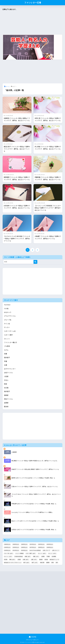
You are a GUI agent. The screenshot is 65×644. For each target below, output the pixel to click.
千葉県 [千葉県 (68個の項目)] (48, 557)
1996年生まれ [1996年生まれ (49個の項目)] (24, 547)
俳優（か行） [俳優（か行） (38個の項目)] (36, 557)
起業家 (6, 403)
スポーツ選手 (8, 335)
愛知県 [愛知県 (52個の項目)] (41, 560)
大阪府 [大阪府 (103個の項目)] (19, 560)
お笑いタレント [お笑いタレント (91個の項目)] (56, 550)
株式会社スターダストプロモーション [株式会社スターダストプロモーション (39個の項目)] (13, 563)
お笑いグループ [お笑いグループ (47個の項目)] (46, 550)
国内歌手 (7, 358)
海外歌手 (7, 392)
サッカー (7, 327)
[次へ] (37, 250)
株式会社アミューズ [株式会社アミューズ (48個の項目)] (54, 560)
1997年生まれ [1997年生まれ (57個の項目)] (33, 547)
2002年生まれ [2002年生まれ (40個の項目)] (24, 550)
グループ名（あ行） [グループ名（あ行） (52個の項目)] (9, 553)
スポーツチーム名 (10, 331)
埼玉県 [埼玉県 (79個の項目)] (6, 560)
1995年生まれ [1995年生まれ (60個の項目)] (16, 547)
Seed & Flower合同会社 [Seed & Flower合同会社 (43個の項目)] (35, 550)
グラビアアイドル (10, 316)
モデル (6, 350)
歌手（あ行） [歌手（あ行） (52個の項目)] (27, 563)
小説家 (6, 377)
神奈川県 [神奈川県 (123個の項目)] (42, 563)
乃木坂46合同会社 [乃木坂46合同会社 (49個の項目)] (18, 557)
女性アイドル (8, 373)
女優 (6, 365)
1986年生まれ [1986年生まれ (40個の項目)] (7, 544)
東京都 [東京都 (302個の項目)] (46, 560)
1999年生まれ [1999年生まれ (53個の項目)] (50, 547)
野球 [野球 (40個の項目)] (53, 563)
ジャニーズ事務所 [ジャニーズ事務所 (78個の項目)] (19, 553)
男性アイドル (8, 399)
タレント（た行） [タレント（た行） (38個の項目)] (8, 557)
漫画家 (6, 395)
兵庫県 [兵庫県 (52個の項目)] (43, 557)
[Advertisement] (33, 23)
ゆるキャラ (8, 312)
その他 (6, 309)
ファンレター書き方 (11, 343)
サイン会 (7, 324)
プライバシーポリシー (32, 640)
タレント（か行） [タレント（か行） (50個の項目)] (52, 553)
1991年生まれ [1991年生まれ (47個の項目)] (33, 544)
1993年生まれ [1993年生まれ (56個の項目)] (50, 544)
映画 (6, 384)
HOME (33, 637)
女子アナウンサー (10, 369)
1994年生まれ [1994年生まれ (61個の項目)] (7, 547)
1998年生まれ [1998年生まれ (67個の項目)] (41, 547)
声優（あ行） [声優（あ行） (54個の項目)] (12, 560)
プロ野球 (7, 346)
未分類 (6, 388)
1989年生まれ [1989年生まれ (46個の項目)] (24, 544)
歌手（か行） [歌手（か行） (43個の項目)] (35, 563)
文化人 (6, 380)
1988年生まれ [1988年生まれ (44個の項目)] (16, 544)
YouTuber (7, 305)
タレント (7, 339)
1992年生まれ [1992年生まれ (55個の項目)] (41, 544)
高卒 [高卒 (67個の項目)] (57, 563)
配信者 (6, 407)
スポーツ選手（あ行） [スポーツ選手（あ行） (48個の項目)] (31, 553)
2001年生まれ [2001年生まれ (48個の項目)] (16, 550)
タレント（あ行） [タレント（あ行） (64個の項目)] (42, 553)
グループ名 (8, 320)
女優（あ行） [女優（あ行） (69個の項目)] (26, 560)
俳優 (6, 354)
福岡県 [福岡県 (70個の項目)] (48, 563)
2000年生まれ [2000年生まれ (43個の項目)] (7, 550)
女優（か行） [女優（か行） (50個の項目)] (34, 560)
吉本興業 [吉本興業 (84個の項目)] (54, 557)
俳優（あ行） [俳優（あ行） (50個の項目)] (28, 557)
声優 (6, 361)
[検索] (35, 262)
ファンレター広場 (33, 3)
